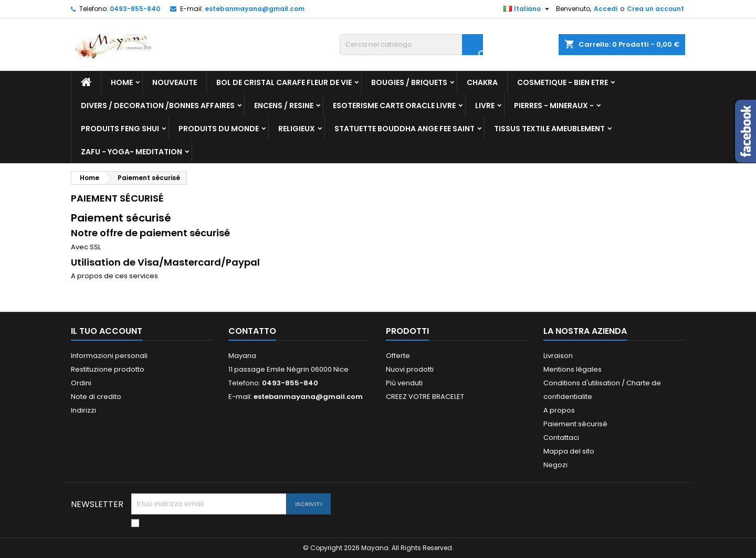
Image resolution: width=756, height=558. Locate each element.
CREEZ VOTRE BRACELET (425, 397)
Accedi (606, 9)
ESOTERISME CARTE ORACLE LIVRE (394, 106)
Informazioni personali (109, 356)
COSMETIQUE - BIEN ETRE (563, 82)
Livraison (558, 356)
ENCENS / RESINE (284, 106)
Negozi (555, 465)
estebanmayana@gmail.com (255, 9)
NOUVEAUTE (175, 82)
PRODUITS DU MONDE (219, 129)
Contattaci (561, 438)
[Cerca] (411, 45)
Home (122, 82)
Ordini (81, 383)
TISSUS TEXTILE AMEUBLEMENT (549, 129)
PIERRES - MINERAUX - (554, 106)
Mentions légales (573, 369)
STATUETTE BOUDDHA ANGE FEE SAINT (405, 129)
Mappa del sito (569, 451)
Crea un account (655, 9)
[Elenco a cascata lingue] (528, 9)
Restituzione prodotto (108, 369)
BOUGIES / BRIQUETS (409, 82)
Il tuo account (107, 331)
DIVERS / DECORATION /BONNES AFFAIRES (158, 106)
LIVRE (485, 106)
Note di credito (96, 397)
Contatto (252, 331)
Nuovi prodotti (410, 369)
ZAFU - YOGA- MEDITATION (132, 152)
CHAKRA (482, 82)
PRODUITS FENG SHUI (120, 129)
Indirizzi (83, 410)
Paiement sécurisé (575, 424)
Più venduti (404, 383)
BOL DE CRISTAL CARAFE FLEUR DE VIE (284, 82)
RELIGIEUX (297, 129)
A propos (559, 410)
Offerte (398, 356)
